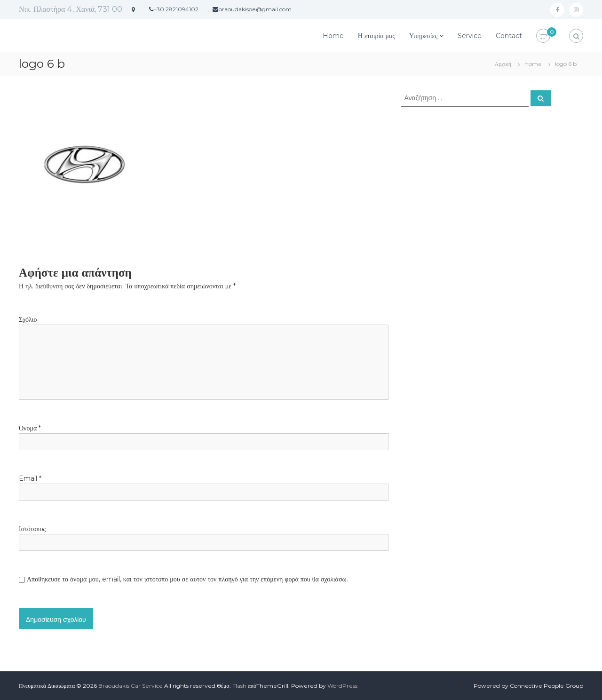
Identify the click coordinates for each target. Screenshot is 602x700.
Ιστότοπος (32, 529)
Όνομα (30, 428)
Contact (509, 36)
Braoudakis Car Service (131, 686)
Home (333, 36)
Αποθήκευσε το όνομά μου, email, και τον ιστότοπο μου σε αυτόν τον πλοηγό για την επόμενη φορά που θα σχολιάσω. (187, 579)
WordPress (342, 686)
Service (470, 36)
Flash (239, 686)
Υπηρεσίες (423, 36)
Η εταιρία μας (376, 36)
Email (30, 478)
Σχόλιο (28, 319)
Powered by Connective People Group (528, 686)
